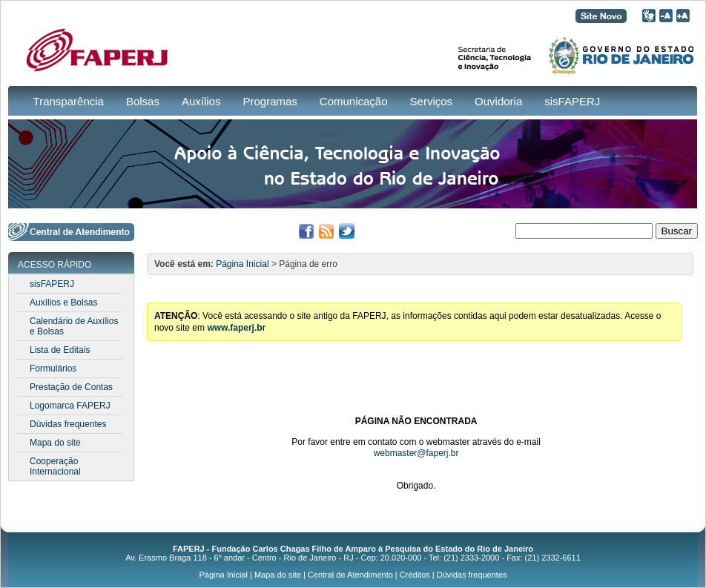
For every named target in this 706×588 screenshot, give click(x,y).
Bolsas (143, 101)
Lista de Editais (60, 350)
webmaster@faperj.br (416, 453)
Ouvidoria (498, 101)
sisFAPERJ (572, 101)
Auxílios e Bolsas (63, 303)
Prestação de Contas (71, 387)
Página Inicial (242, 264)
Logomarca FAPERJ (70, 406)
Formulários (53, 369)
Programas (270, 101)
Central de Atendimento (350, 575)
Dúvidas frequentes (68, 424)
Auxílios (201, 101)
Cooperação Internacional (55, 466)
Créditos (415, 575)
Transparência (69, 101)
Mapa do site (55, 443)
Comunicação (354, 101)
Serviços (432, 101)
